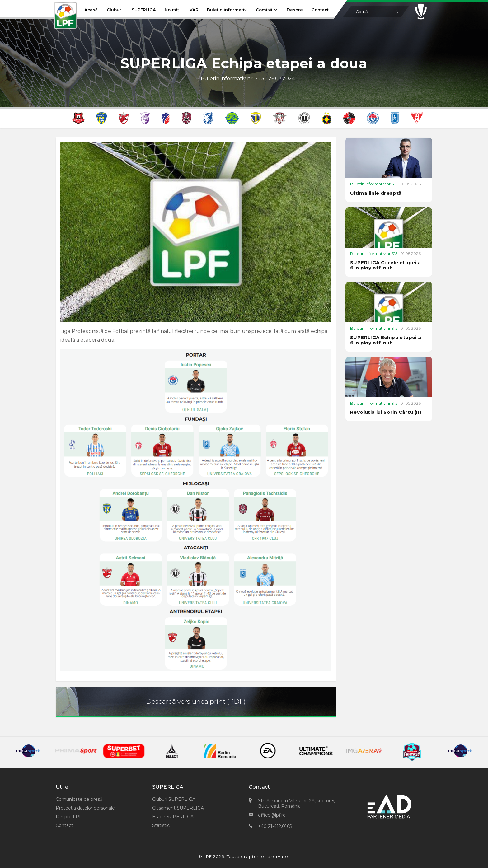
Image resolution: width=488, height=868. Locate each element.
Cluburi (115, 10)
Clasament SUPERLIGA (178, 808)
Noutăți (173, 10)
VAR (194, 10)
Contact (320, 10)
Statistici (161, 825)
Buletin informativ (227, 10)
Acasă (91, 10)
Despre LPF (69, 817)
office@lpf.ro (272, 815)
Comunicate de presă (79, 799)
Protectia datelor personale (85, 808)
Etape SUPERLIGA (173, 817)
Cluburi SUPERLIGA (174, 799)
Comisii (267, 10)
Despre (295, 10)
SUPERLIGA (144, 10)
